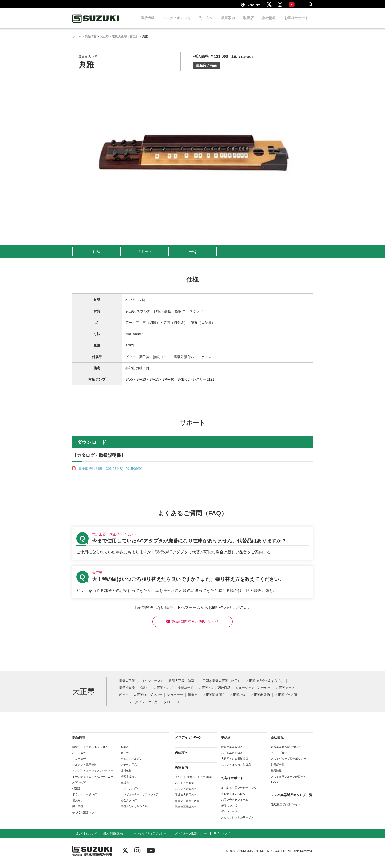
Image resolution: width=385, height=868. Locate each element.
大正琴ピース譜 (286, 700)
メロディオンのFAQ (233, 798)
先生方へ (206, 23)
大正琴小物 (238, 700)
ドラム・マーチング (85, 799)
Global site (251, 7)
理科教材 (126, 775)
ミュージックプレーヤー (253, 693)
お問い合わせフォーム (235, 804)
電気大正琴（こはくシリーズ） (141, 686)
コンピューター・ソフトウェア (140, 799)
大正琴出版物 (260, 700)
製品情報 (147, 23)
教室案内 (228, 23)
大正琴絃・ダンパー (148, 700)
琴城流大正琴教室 (186, 799)
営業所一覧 (278, 769)
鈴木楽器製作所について (286, 752)
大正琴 (125, 757)
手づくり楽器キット (85, 817)
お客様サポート (296, 23)
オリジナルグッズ (131, 793)
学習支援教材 (129, 781)
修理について (229, 810)
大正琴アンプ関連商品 (214, 693)
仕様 (96, 256)
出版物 (125, 787)
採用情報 (276, 775)
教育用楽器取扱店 (232, 752)
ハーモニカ (79, 757)
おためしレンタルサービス (237, 822)
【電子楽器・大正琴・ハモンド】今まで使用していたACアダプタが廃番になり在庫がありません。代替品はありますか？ (192, 548)
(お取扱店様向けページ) (285, 809)
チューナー (175, 700)
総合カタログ (129, 805)
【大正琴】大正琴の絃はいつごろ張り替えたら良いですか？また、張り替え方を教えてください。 (192, 587)
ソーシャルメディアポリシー (149, 838)
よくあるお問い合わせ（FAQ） (240, 792)
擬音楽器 (78, 811)
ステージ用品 (129, 769)
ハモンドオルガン (131, 763)
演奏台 (193, 700)
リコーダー (79, 763)
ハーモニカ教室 (184, 787)
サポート (144, 256)
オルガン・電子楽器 (85, 769)
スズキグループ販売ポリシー (288, 763)
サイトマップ (222, 838)
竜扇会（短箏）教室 (187, 805)
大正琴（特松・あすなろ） (265, 686)
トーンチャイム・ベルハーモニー (93, 781)
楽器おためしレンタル (134, 811)
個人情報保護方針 (114, 838)
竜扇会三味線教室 (186, 811)
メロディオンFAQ (176, 23)
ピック (124, 700)
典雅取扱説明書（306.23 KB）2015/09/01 (110, 473)
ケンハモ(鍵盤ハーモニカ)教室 (193, 782)
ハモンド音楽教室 (186, 793)
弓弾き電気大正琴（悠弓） (222, 686)
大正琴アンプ (163, 693)
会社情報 (269, 23)
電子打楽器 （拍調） (134, 693)
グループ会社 (279, 757)
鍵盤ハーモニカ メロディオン (90, 752)
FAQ (192, 256)
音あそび (78, 805)
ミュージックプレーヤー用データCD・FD (149, 707)
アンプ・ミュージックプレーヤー (93, 775)
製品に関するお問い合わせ (192, 626)
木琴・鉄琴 (79, 787)
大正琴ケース (285, 693)
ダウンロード (229, 816)
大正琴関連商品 (214, 700)
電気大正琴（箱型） (183, 686)
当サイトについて (86, 838)
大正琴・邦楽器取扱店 (235, 763)
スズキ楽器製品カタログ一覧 (292, 800)
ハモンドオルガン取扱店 (236, 769)
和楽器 (125, 752)
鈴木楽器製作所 (96, 23)
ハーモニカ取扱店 (232, 757)
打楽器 (76, 793)
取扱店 (248, 23)
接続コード (185, 693)
